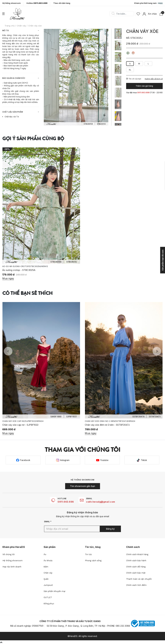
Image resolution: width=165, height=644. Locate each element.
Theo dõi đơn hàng (62, 3)
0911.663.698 (66, 502)
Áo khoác (48, 561)
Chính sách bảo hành (136, 561)
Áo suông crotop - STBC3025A (19, 270)
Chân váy (48, 573)
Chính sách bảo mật (136, 573)
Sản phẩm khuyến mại (54, 591)
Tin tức (88, 554)
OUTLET (48, 597)
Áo (45, 554)
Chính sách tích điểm (136, 585)
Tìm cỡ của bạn (134, 79)
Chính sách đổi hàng (136, 567)
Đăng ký (110, 529)
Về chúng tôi (9, 554)
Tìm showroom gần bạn (83, 486)
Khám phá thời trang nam (148, 3)
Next (157, 351)
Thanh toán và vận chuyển (139, 579)
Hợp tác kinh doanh (12, 567)
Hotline (37, 3)
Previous (8, 351)
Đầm (46, 567)
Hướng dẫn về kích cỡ (154, 79)
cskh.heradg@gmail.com (101, 502)
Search (113, 14)
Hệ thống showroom (11, 3)
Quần (46, 579)
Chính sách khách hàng (137, 554)
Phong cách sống (93, 561)
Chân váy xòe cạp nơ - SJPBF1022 (20, 425)
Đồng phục (49, 604)
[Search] (123, 14)
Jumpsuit (48, 585)
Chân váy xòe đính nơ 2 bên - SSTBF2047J (107, 425)
